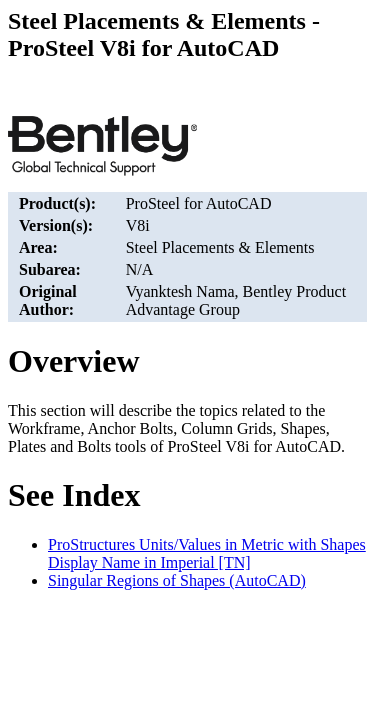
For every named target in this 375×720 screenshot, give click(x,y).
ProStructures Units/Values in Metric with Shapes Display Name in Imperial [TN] (207, 553)
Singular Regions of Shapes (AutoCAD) (177, 580)
